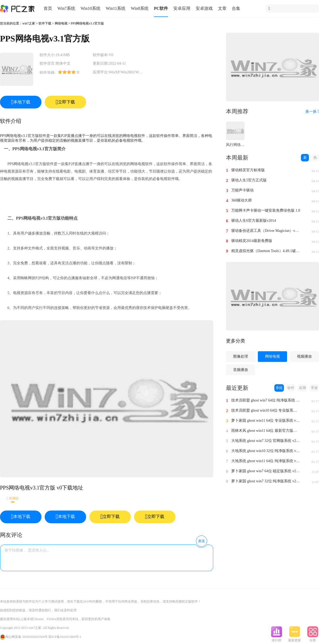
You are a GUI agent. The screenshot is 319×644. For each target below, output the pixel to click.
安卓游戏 (204, 8)
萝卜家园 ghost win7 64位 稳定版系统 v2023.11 (266, 471)
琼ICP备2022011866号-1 (65, 637)
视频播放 (304, 356)
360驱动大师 (242, 200)
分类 (313, 639)
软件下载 (45, 23)
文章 (222, 8)
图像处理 (241, 356)
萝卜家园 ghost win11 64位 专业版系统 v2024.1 (266, 421)
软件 (291, 388)
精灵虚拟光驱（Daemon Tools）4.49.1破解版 (266, 251)
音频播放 (241, 370)
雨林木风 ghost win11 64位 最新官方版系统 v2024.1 (266, 431)
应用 (303, 388)
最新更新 (295, 639)
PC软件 (161, 8)
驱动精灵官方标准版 (248, 170)
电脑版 (13, 498)
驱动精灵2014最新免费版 (252, 241)
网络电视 (61, 23)
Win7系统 (66, 8)
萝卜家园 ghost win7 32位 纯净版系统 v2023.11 (266, 481)
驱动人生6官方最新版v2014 (254, 221)
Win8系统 (140, 8)
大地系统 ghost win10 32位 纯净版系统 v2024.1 (266, 451)
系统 (279, 388)
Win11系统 (116, 8)
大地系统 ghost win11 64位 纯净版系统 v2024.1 (266, 461)
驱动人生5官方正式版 (249, 180)
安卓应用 (182, 8)
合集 (236, 8)
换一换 (312, 112)
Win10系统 (91, 8)
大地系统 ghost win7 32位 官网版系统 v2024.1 (266, 441)
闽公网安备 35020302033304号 (24, 637)
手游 (314, 388)
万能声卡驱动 (242, 190)
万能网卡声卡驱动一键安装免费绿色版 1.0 (266, 210)
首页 (48, 8)
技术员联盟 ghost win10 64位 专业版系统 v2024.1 (266, 410)
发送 (202, 541)
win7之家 (29, 23)
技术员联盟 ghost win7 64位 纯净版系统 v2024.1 (266, 400)
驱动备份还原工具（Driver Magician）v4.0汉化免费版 (266, 231)
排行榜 (276, 639)
